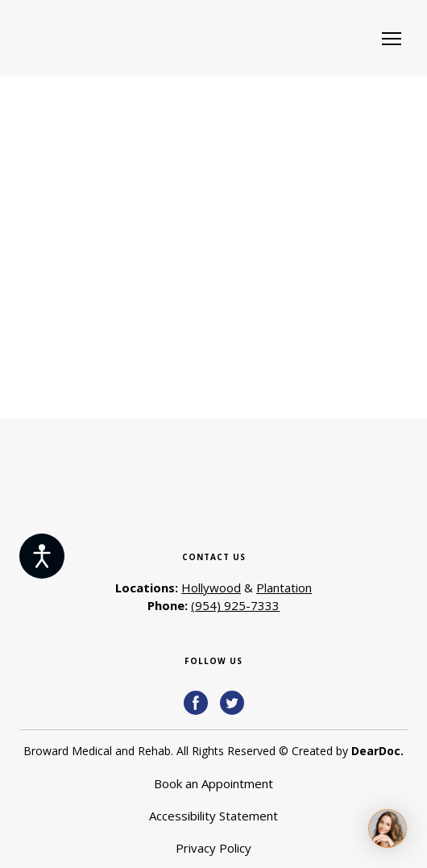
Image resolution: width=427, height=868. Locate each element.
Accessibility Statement (213, 816)
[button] (196, 703)
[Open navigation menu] (392, 39)
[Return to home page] (110, 38)
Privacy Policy (213, 848)
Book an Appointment (213, 783)
